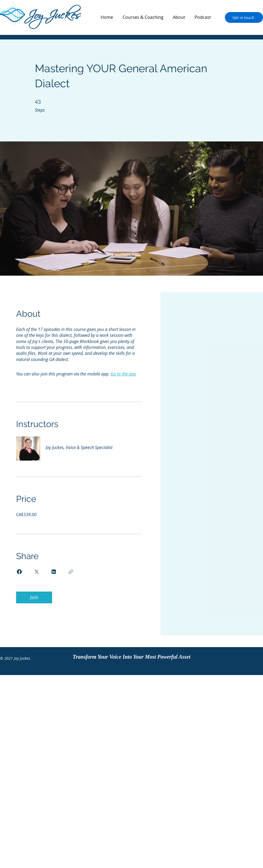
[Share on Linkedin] (54, 572)
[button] (143, 17)
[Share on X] (36, 572)
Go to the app (123, 374)
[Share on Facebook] (19, 572)
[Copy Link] (71, 572)
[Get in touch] (244, 17)
